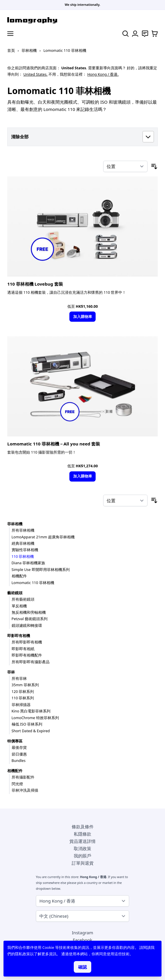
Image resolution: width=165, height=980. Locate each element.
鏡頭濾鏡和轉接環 (27, 626)
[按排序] (125, 167)
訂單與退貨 (83, 863)
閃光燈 (17, 784)
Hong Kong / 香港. (103, 74)
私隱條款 (82, 834)
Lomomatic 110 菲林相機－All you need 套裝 (54, 444)
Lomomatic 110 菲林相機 (33, 583)
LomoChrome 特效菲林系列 (35, 718)
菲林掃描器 (21, 705)
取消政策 (82, 848)
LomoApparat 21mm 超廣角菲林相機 (43, 537)
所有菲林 (19, 679)
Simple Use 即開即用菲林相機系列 (41, 570)
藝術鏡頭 (15, 593)
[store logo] (82, 20)
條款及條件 (83, 827)
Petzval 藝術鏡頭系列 (30, 619)
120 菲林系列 (23, 692)
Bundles (19, 761)
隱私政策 (22, 954)
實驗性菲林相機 (25, 550)
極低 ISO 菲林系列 (27, 724)
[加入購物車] (82, 317)
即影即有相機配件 (27, 655)
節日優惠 (19, 754)
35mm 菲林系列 (25, 685)
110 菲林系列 (23, 698)
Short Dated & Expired (31, 731)
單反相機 (19, 606)
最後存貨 (19, 748)
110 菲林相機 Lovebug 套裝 (35, 284)
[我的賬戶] (135, 34)
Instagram (83, 933)
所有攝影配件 (23, 777)
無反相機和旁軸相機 (29, 612)
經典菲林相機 (23, 543)
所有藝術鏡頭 (23, 599)
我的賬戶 (82, 856)
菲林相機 (29, 51)
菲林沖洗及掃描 (25, 790)
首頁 (11, 51)
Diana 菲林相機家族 (29, 563)
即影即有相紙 (23, 649)
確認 (82, 967)
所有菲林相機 (23, 530)
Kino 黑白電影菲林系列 (31, 711)
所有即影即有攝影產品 (31, 662)
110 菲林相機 (23, 557)
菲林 (11, 672)
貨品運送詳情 (82, 841)
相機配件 (19, 576)
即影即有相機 (19, 636)
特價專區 (15, 741)
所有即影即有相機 (27, 642)
